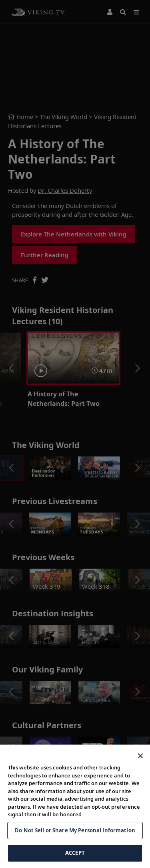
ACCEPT (75, 853)
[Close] (140, 756)
